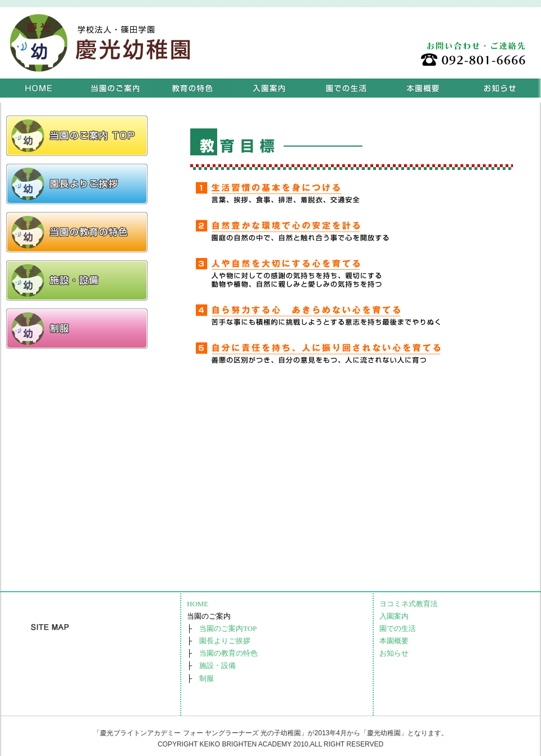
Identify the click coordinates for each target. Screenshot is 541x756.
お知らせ (500, 88)
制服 (207, 678)
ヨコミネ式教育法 (192, 88)
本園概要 (423, 88)
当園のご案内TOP (228, 628)
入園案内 (269, 88)
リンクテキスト (77, 136)
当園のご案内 (115, 88)
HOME (38, 88)
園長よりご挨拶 (225, 641)
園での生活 (346, 88)
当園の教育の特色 (228, 653)
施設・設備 (217, 665)
